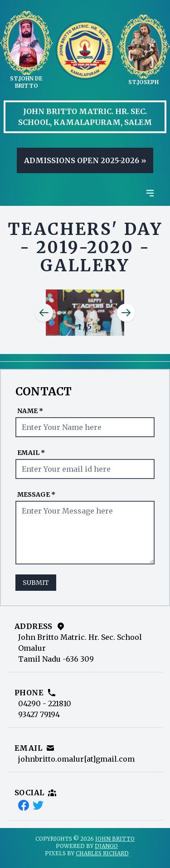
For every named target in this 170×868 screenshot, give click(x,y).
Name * (30, 411)
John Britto (115, 839)
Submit (36, 583)
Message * (36, 494)
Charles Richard (102, 853)
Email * (31, 453)
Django (106, 846)
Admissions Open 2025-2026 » (85, 160)
